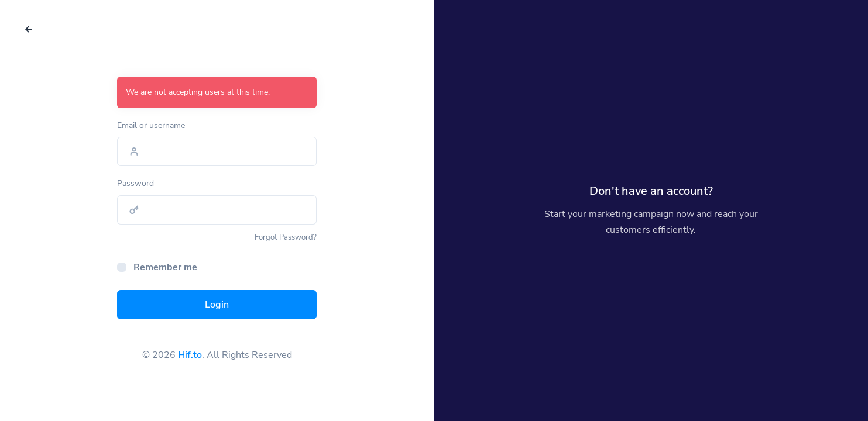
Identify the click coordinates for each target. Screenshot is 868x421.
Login (217, 305)
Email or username (151, 125)
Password (135, 183)
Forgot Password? (286, 237)
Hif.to (190, 355)
